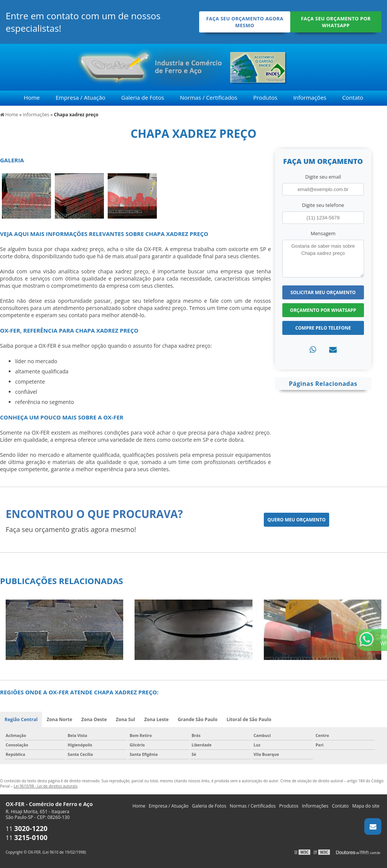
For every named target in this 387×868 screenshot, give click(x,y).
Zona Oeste (94, 719)
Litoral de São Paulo (249, 719)
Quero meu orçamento (297, 520)
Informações (310, 97)
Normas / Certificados (209, 97)
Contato (353, 97)
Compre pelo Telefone (323, 328)
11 (27, 829)
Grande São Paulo (197, 719)
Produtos (265, 97)
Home (32, 97)
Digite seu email (323, 177)
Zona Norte (59, 719)
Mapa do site (366, 806)
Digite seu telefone (323, 205)
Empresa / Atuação (80, 97)
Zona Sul (126, 719)
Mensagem (323, 233)
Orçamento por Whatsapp (323, 310)
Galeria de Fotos (143, 97)
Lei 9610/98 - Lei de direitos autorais (46, 786)
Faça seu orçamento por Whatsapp (336, 22)
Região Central (21, 719)
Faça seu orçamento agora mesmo (245, 22)
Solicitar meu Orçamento (323, 292)
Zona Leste (156, 719)
